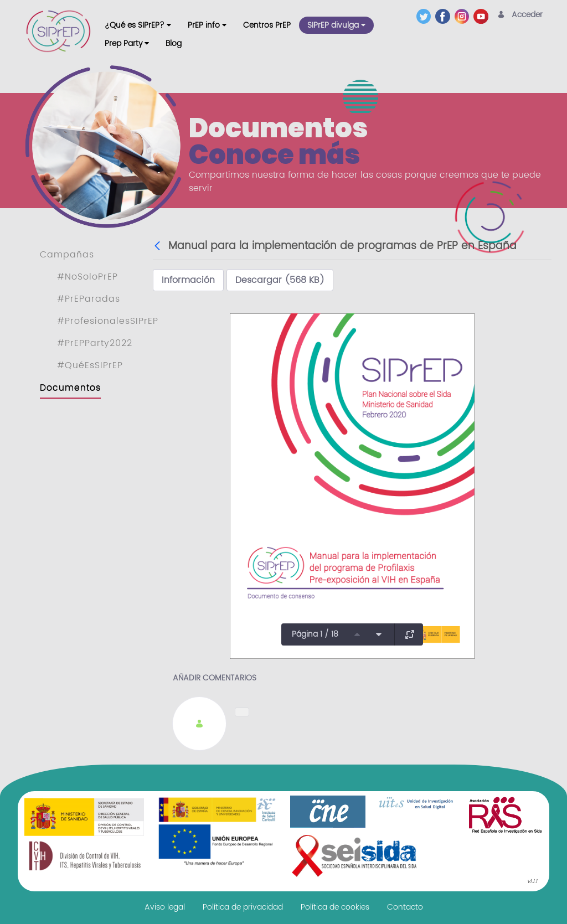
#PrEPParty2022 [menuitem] (95, 343)
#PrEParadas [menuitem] (89, 299)
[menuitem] (138, 25)
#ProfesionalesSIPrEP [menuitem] (108, 321)
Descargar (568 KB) (280, 280)
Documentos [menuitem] (70, 388)
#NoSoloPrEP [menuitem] (87, 277)
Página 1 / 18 (315, 634)
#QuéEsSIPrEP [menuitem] (90, 365)
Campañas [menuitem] (67, 255)
